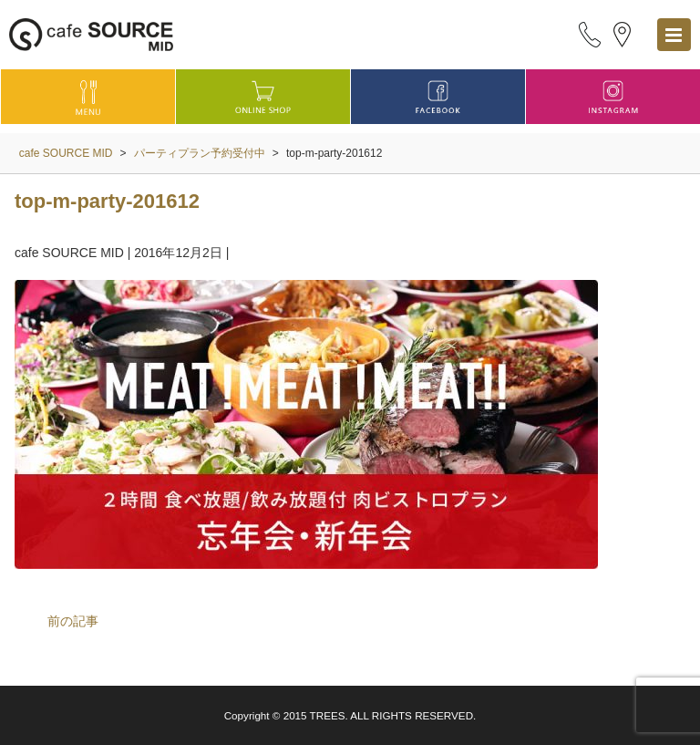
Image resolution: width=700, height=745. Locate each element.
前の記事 (73, 621)
